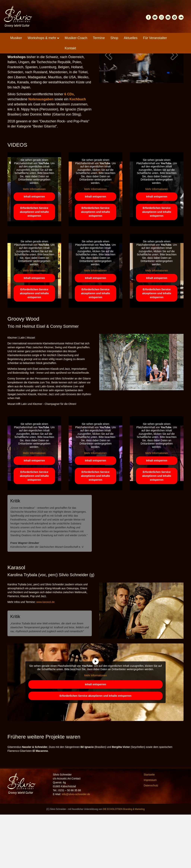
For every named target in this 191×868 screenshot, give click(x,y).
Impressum (150, 833)
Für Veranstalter (155, 38)
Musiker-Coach (76, 38)
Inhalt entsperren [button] (34, 250)
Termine (99, 38)
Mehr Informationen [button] (34, 243)
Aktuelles (131, 38)
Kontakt (70, 48)
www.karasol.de (46, 655)
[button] (109, 108)
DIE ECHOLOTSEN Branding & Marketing (124, 863)
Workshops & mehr (42, 38)
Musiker (16, 38)
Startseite (149, 828)
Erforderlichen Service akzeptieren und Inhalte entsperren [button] (34, 265)
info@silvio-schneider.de (76, 848)
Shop (114, 38)
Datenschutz (151, 839)
